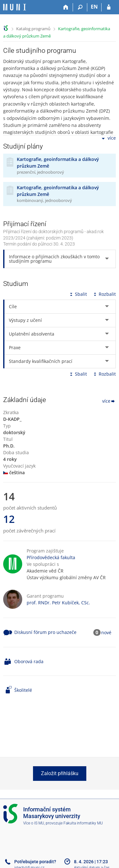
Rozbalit (104, 294)
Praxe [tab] (15, 347)
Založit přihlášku (60, 773)
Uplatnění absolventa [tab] (32, 334)
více (108, 139)
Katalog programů (33, 29)
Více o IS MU (34, 823)
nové (106, 632)
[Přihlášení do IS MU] (109, 7)
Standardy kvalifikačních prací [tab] (41, 361)
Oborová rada (29, 661)
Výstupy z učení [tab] (25, 320)
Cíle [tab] (13, 306)
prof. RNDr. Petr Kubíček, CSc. (58, 603)
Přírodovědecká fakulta (51, 557)
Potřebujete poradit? (35, 862)
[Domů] (66, 7)
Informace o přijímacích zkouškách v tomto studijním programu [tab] (54, 259)
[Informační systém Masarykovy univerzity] (15, 7)
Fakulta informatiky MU (83, 823)
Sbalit (78, 294)
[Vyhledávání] (80, 7)
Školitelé (23, 690)
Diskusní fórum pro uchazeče (45, 632)
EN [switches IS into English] (94, 7)
